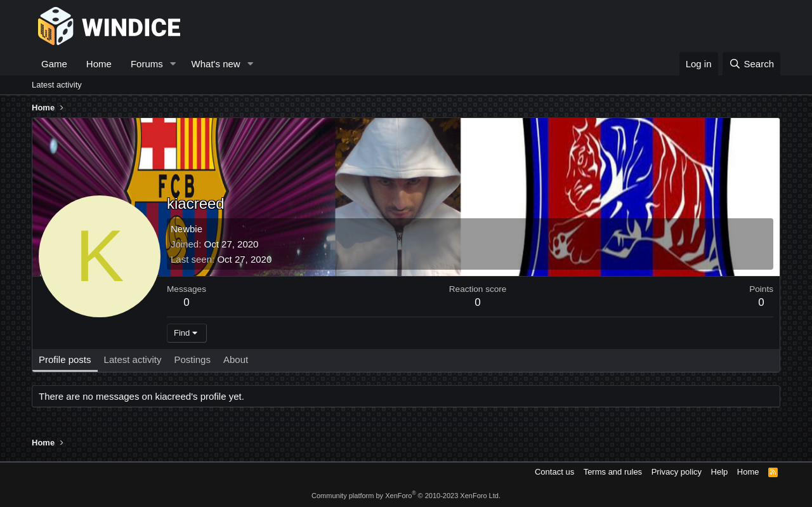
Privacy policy (677, 472)
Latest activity (57, 85)
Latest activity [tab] (133, 359)
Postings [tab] (192, 359)
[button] (173, 64)
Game (54, 64)
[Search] (751, 64)
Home (99, 64)
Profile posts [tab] (65, 359)
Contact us (554, 472)
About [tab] (236, 359)
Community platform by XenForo (406, 496)
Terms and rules (613, 472)
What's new (216, 64)
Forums (147, 64)
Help (720, 472)
